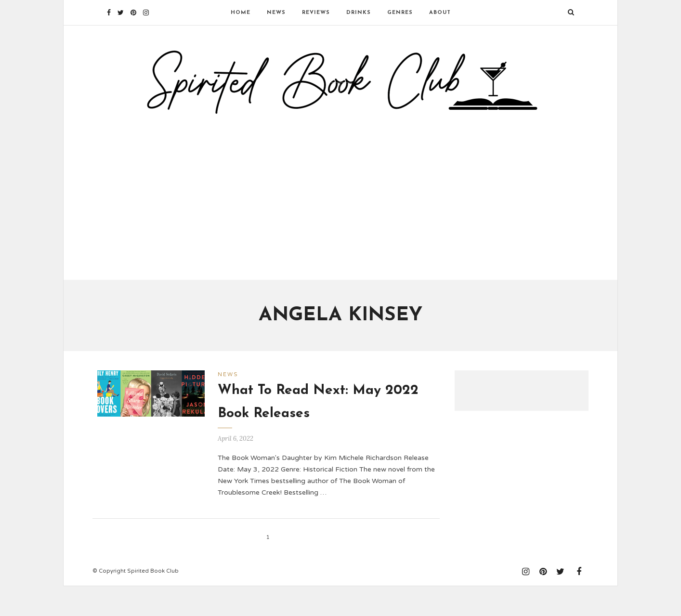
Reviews (316, 13)
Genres (400, 13)
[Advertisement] (340, 213)
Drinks (359, 13)
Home (241, 13)
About (440, 13)
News (276, 13)
